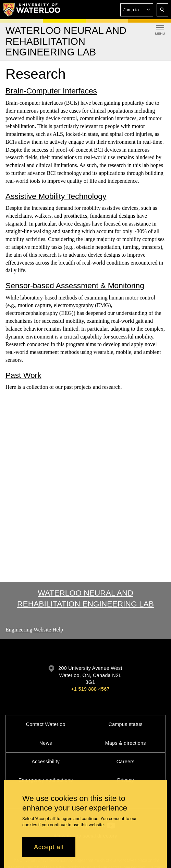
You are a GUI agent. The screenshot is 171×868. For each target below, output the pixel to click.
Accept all (49, 847)
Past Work (23, 375)
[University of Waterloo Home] (32, 10)
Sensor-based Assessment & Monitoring (75, 285)
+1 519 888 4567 (90, 689)
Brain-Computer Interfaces (51, 91)
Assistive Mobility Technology (56, 196)
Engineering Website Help (34, 630)
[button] (137, 10)
